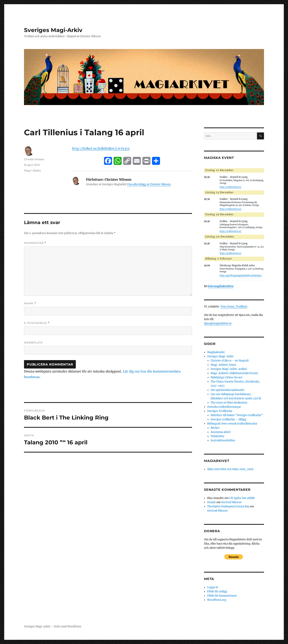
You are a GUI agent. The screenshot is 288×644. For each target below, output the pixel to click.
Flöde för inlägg (217, 591)
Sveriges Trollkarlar (220, 411)
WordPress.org (217, 600)
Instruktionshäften (223, 440)
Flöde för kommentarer (222, 596)
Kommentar (35, 243)
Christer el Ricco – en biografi (230, 361)
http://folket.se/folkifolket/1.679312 (101, 148)
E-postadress (37, 323)
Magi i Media (32, 170)
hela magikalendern (220, 286)
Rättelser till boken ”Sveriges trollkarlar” (237, 415)
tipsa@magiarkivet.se (218, 323)
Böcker (215, 428)
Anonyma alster (221, 432)
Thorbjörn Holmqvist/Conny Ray (228, 506)
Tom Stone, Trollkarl (234, 307)
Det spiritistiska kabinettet (227, 390)
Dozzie (211, 502)
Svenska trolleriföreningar (224, 407)
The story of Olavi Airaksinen (229, 403)
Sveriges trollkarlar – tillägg (228, 419)
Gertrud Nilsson (231, 502)
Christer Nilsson (34, 159)
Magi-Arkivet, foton (223, 365)
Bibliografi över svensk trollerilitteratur (232, 424)
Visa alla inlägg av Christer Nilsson (149, 184)
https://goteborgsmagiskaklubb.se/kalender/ (241, 275)
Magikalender (216, 352)
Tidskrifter (217, 436)
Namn (30, 303)
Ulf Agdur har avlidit (242, 498)
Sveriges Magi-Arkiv (53, 30)
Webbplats (33, 343)
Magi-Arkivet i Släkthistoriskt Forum (234, 373)
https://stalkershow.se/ (230, 187)
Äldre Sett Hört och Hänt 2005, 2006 (230, 469)
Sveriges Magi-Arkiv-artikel (229, 369)
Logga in (213, 587)
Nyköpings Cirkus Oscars (226, 377)
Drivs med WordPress (68, 626)
